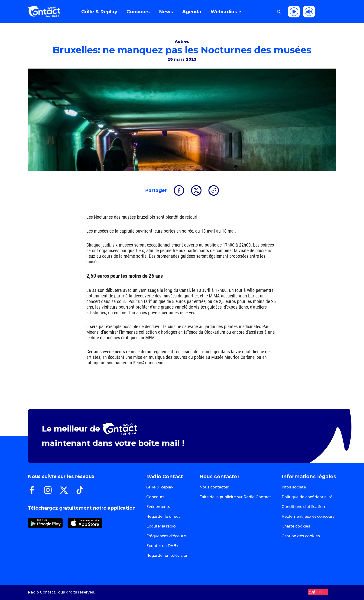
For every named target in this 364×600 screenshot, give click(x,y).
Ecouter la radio (161, 526)
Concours (155, 497)
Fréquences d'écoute (166, 536)
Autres (182, 41)
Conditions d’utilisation (303, 507)
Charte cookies (296, 526)
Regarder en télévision (167, 555)
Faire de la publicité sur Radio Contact (235, 497)
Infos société (294, 487)
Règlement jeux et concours (308, 516)
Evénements (158, 507)
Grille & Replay (160, 487)
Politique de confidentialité (307, 497)
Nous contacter (214, 487)
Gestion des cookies (301, 536)
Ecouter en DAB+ (162, 546)
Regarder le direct (163, 516)
